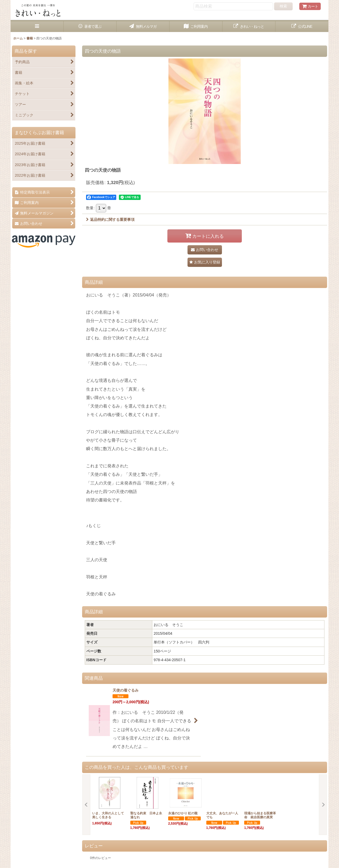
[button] (37, 27)
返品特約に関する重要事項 (110, 220)
